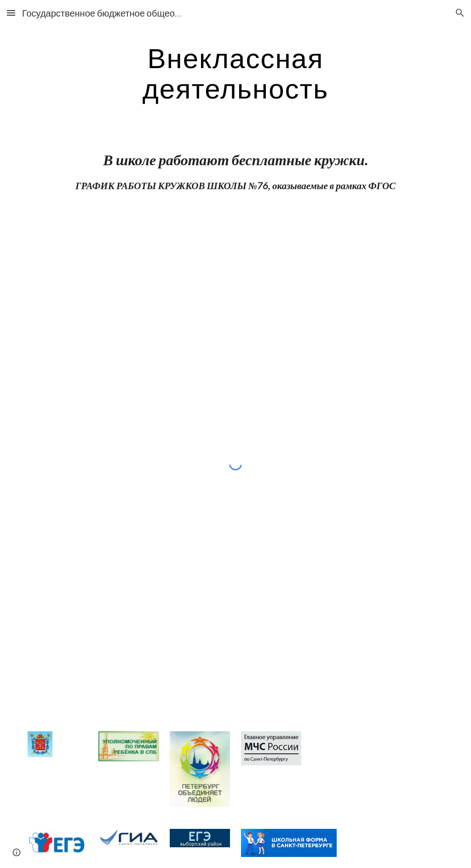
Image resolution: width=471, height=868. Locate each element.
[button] (11, 13)
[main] (235, 73)
